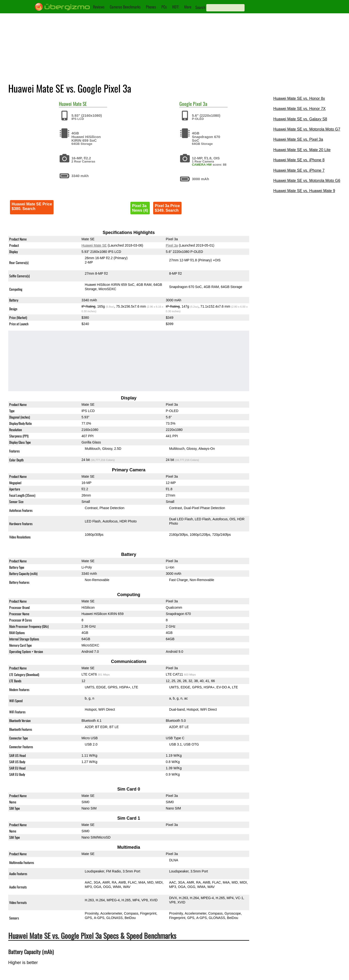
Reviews (99, 7)
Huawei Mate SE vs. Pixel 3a (298, 139)
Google (186, 104)
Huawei (65, 104)
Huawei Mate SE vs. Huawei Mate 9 (304, 191)
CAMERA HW (202, 165)
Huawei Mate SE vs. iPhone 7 (299, 170)
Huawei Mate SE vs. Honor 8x (299, 98)
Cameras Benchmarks (125, 7)
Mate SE (80, 104)
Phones (151, 7)
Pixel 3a (200, 104)
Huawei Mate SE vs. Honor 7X (299, 109)
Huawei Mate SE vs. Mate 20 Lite (302, 150)
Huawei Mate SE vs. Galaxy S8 (300, 119)
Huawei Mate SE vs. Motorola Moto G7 (307, 129)
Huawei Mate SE (94, 245)
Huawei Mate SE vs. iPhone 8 (299, 160)
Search (200, 7)
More (188, 7)
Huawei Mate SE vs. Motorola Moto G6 (307, 181)
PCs (164, 7)
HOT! (175, 7)
